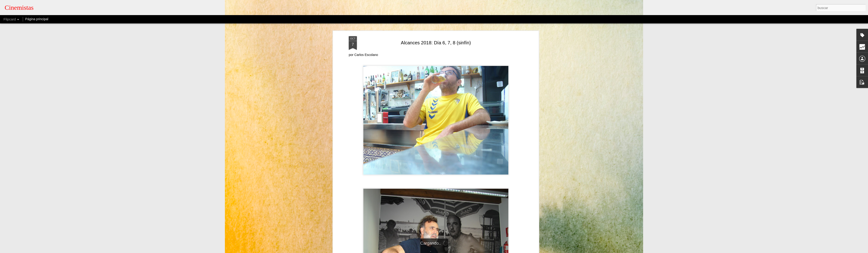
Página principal (37, 19)
